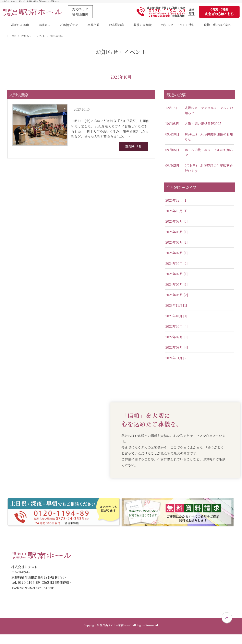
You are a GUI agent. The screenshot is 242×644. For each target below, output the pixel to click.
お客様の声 (116, 27)
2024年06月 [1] (177, 287)
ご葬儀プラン (69, 27)
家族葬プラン (167, 565)
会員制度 (205, 552)
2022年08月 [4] (177, 351)
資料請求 (95, 591)
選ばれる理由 (20, 27)
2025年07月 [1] (177, 246)
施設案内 (44, 27)
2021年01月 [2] (176, 361)
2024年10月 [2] (177, 267)
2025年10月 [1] (176, 214)
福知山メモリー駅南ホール (112, 572)
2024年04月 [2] (177, 298)
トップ (94, 552)
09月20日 (172, 137)
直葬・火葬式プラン (172, 559)
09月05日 (172, 153)
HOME (12, 39)
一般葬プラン (167, 572)
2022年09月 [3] (177, 340)
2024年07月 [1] (177, 277)
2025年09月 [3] (177, 225)
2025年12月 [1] (176, 204)
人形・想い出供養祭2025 (203, 127)
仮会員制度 (207, 559)
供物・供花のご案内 (217, 27)
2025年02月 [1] (177, 256)
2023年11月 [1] (176, 309)
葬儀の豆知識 (143, 27)
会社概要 (205, 585)
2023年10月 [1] (176, 319)
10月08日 (172, 127)
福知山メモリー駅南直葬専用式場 (117, 578)
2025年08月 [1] (177, 235)
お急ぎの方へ (99, 598)
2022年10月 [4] (177, 330)
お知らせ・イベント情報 (178, 27)
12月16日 (172, 111)
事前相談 (94, 27)
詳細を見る (133, 149)
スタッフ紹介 (209, 591)
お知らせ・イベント (33, 39)
